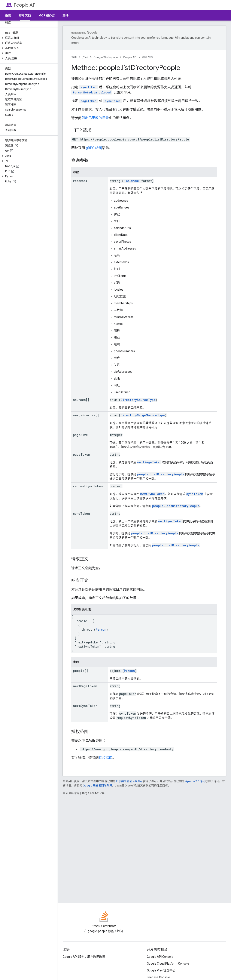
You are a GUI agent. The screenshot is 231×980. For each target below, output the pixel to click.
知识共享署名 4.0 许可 (129, 781)
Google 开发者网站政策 (98, 786)
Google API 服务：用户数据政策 (84, 957)
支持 (66, 15)
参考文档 (148, 57)
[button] (28, 38)
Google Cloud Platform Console (168, 964)
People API (25, 5)
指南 (8, 15)
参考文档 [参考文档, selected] (25, 15)
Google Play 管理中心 (161, 970)
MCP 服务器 (47, 15)
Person (101, 629)
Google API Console (160, 957)
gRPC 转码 (94, 148)
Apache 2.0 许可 (195, 781)
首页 (74, 57)
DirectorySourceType (138, 400)
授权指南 (106, 758)
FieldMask (132, 181)
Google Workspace (106, 57)
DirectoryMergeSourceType (143, 415)
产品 (85, 57)
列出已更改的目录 (95, 118)
